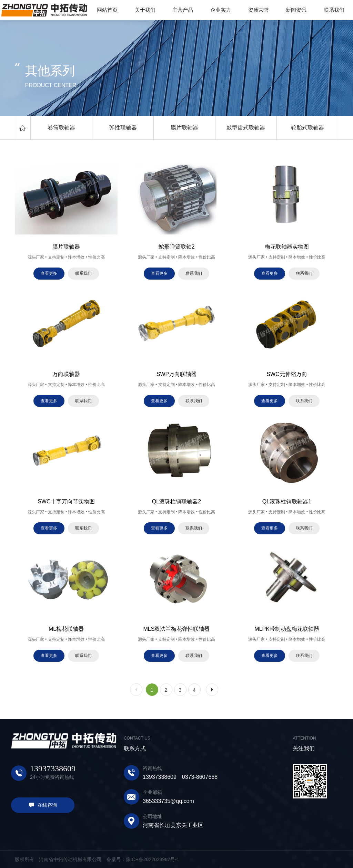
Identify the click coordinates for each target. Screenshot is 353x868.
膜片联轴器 (184, 128)
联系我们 (83, 273)
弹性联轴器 (123, 128)
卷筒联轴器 (61, 128)
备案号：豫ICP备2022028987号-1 (143, 859)
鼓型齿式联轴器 (246, 128)
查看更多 (49, 273)
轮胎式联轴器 (307, 128)
